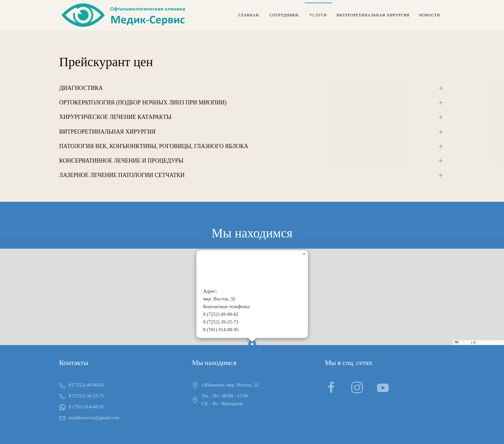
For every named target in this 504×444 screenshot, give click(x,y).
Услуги (318, 15)
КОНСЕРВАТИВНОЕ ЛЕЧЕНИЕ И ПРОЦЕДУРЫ (121, 161)
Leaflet (463, 342)
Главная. (249, 15)
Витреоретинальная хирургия (373, 15)
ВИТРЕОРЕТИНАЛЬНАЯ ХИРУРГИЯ (107, 132)
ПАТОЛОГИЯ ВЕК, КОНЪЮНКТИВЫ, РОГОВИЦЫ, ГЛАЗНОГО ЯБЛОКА (154, 146)
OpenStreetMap (490, 342)
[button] (304, 254)
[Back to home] (124, 15)
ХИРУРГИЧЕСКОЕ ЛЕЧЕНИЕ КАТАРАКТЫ (115, 117)
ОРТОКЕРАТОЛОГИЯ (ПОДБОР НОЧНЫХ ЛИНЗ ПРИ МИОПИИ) (143, 102)
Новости (430, 15)
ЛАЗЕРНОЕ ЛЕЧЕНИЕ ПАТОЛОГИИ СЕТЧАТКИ (122, 175)
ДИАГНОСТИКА (81, 88)
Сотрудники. (285, 15)
